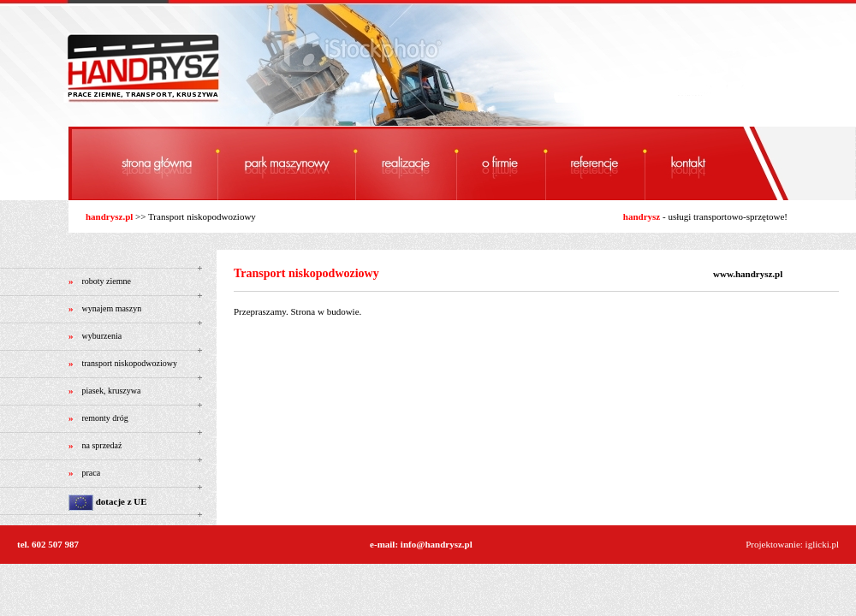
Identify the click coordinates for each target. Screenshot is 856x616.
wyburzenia (102, 336)
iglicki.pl (822, 544)
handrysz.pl (109, 216)
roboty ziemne (107, 281)
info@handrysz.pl (437, 544)
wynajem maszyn (112, 308)
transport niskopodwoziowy (130, 363)
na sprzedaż (102, 445)
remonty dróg (105, 418)
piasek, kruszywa (112, 391)
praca (92, 473)
